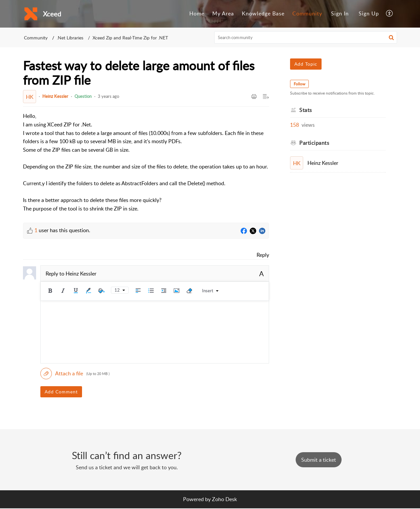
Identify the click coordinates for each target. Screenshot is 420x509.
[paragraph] (146, 162)
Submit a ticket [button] (319, 460)
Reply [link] (263, 255)
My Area (223, 13)
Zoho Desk (224, 499)
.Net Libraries (70, 38)
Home (197, 13)
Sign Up (369, 13)
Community (307, 13)
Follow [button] (299, 84)
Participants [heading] (314, 143)
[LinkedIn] (262, 231)
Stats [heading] (306, 110)
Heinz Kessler (55, 96)
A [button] (262, 274)
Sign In (340, 13)
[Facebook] (244, 231)
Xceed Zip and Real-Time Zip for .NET (130, 38)
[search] (306, 37)
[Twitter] (253, 231)
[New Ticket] (319, 460)
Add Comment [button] (61, 392)
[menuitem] (197, 14)
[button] (390, 14)
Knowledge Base (263, 13)
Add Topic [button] (306, 64)
